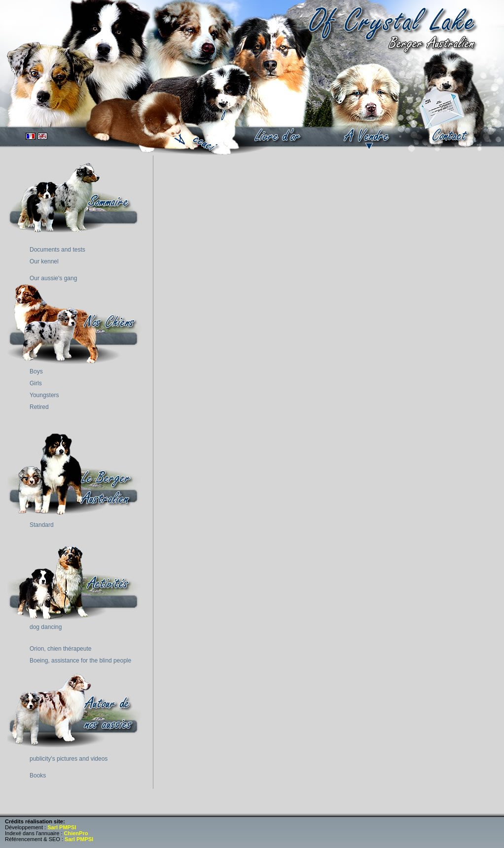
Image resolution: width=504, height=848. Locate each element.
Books (38, 775)
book (278, 136)
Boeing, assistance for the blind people (80, 661)
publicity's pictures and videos (69, 759)
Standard (42, 525)
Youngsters (44, 395)
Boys (36, 371)
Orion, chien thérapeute (60, 649)
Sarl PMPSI (62, 827)
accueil (200, 131)
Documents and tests (57, 250)
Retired (39, 407)
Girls (36, 383)
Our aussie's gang (53, 278)
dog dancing (46, 627)
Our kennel (44, 261)
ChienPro (76, 833)
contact (451, 136)
